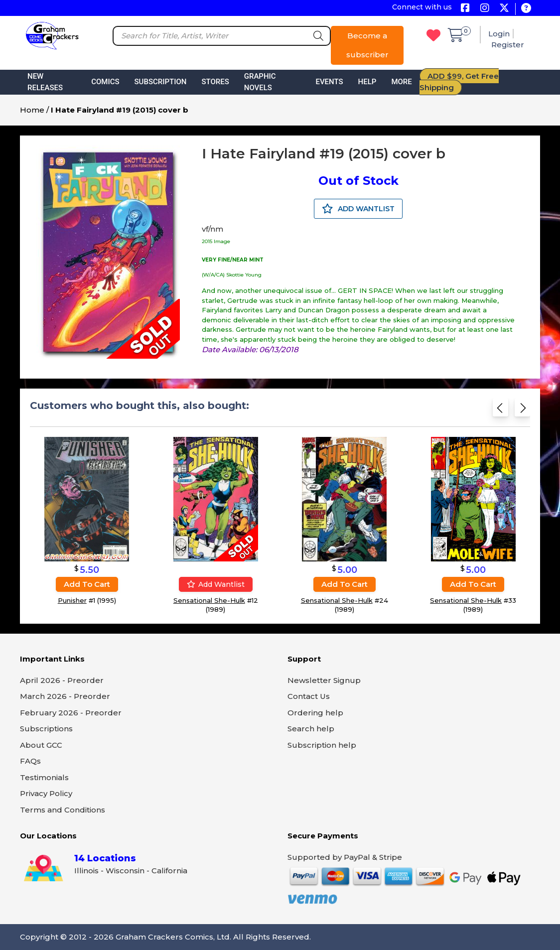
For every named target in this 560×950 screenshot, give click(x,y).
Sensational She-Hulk (209, 600)
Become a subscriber (367, 45)
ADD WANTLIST (358, 209)
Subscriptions (46, 729)
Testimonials (44, 777)
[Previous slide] (500, 411)
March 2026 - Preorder (65, 696)
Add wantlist (216, 584)
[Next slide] (522, 411)
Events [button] (329, 82)
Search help (311, 729)
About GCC (41, 745)
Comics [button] (105, 82)
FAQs (30, 761)
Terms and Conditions (63, 810)
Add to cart (87, 584)
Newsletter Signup (324, 680)
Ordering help (315, 713)
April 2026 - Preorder (62, 680)
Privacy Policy (46, 793)
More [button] (401, 82)
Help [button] (367, 82)
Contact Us (309, 696)
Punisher (72, 600)
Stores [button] (215, 82)
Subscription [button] (161, 82)
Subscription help (322, 745)
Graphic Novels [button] (260, 82)
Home (32, 110)
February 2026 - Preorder (71, 713)
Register (508, 45)
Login (499, 34)
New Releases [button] (45, 82)
